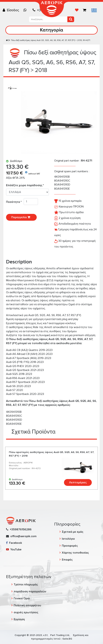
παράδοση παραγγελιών (30, 591)
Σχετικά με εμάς (73, 532)
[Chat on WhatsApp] (26, 10)
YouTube (14, 549)
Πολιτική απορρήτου (27, 605)
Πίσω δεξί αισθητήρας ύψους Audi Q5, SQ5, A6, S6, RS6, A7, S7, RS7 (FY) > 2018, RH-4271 (51, 40)
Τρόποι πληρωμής (26, 584)
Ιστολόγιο (68, 539)
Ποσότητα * (15, 202)
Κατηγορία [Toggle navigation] (51, 30)
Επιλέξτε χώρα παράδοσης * (25, 185)
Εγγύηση (19, 619)
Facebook (14, 543)
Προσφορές (70, 546)
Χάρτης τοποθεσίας (75, 553)
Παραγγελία (21, 217)
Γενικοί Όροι (22, 598)
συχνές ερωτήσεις (26, 612)
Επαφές (67, 560)
